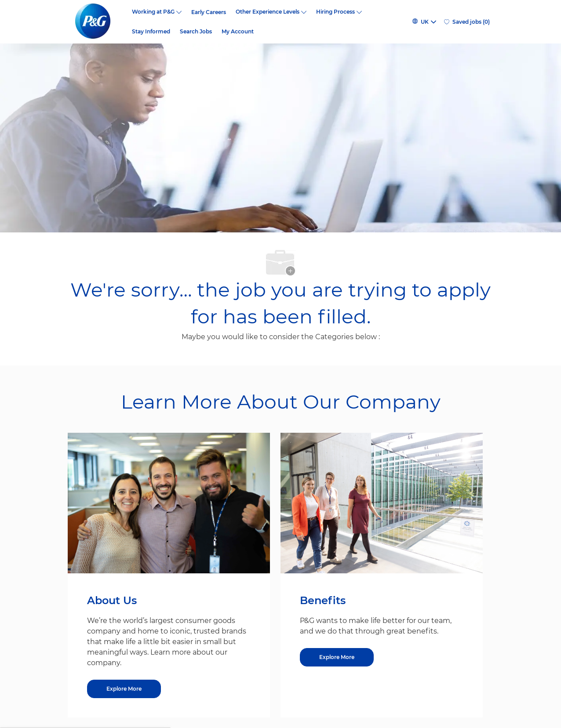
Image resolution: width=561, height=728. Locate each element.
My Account (238, 32)
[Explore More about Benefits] (337, 657)
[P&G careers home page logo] (97, 22)
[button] (424, 22)
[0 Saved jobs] (467, 22)
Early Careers (209, 12)
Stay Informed (151, 32)
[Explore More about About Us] (124, 689)
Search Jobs (196, 32)
